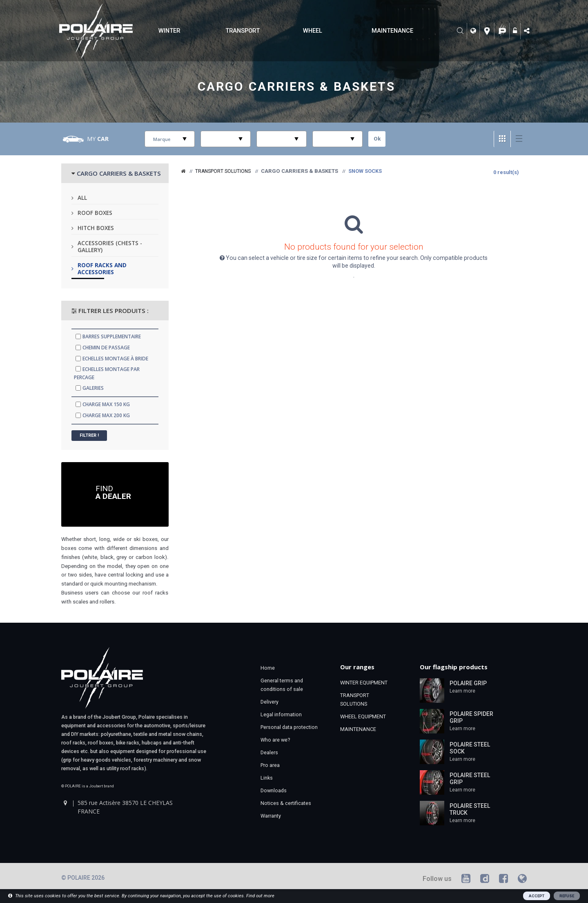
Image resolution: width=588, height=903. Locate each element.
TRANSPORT (243, 31)
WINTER (169, 31)
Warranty (271, 816)
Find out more (260, 896)
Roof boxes (95, 213)
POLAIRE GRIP (468, 683)
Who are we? (275, 740)
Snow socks (365, 171)
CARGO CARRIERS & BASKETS (119, 173)
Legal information (281, 714)
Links (267, 778)
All (82, 198)
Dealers (269, 752)
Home (268, 668)
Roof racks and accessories (102, 268)
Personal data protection (289, 727)
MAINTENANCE (392, 31)
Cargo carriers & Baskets (297, 86)
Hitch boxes (96, 228)
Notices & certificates (286, 803)
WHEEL (313, 31)
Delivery (269, 702)
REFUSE (567, 896)
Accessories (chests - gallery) (110, 246)
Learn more (462, 691)
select (185, 139)
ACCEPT (537, 896)
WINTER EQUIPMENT (364, 683)
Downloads (274, 790)
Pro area (270, 765)
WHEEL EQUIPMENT (363, 716)
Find (113, 492)
